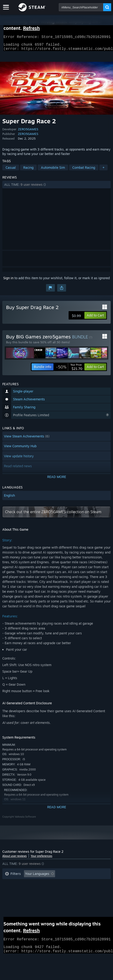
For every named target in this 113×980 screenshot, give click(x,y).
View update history (19, 459)
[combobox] (81, 7)
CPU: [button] (9, 898)
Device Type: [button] (48, 898)
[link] (69, 370)
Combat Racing (84, 170)
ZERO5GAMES (28, 132)
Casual (11, 170)
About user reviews (15, 859)
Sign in (8, 281)
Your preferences (42, 859)
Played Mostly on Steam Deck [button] (28, 891)
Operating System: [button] (73, 891)
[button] (57, 187)
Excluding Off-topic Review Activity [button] (32, 884)
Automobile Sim (53, 170)
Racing (28, 170)
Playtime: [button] (75, 884)
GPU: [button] (25, 898)
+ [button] (103, 170)
